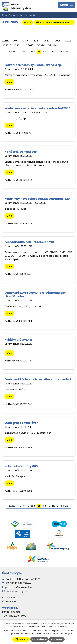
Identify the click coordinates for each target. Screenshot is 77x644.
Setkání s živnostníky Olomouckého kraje (33, 65)
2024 (19, 45)
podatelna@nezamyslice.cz (20, 587)
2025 (31, 45)
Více (9, 82)
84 (35, 52)
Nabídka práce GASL (18, 340)
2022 (68, 41)
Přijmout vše (21, 639)
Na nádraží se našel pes (21, 152)
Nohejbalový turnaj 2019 (21, 466)
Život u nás (17, 15)
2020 (47, 41)
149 (61, 52)
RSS (28, 22)
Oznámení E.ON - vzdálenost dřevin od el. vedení (38, 379)
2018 (36, 41)
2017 (26, 41)
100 (54, 52)
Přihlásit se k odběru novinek (55, 22)
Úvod (5, 15)
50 (24, 52)
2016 (15, 41)
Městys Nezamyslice (17, 591)
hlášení (54, 45)
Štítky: (6, 40)
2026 (42, 45)
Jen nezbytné (39, 639)
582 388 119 (11, 583)
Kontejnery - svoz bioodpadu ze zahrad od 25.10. (38, 108)
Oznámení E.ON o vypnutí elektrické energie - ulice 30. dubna (36, 294)
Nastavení (57, 639)
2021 (57, 41)
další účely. (63, 627)
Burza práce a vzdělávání (22, 423)
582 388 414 (24, 583)
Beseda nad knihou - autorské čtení (29, 242)
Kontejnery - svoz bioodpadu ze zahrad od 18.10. (37, 199)
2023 (8, 45)
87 (46, 52)
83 (32, 52)
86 (43, 52)
